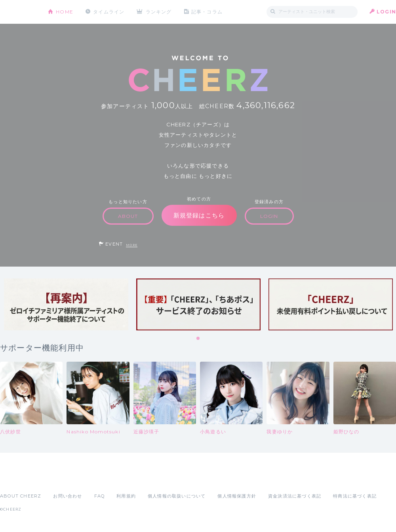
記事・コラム (207, 12)
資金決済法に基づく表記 (295, 496)
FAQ (100, 496)
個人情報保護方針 (237, 496)
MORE (132, 245)
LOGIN (386, 12)
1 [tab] (198, 339)
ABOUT (128, 216)
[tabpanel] (66, 304)
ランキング (159, 12)
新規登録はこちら (199, 215)
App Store (18, 479)
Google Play (60, 479)
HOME (65, 12)
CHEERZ (18, 12)
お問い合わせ (68, 496)
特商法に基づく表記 (355, 496)
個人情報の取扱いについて (177, 496)
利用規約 (126, 496)
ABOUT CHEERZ (21, 496)
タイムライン (109, 12)
